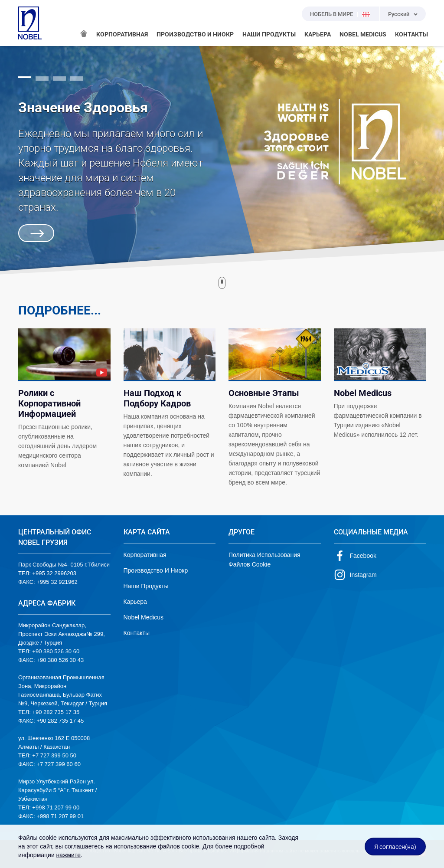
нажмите (69, 855)
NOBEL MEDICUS (363, 34)
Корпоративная (145, 555)
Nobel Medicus (144, 617)
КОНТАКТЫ (411, 34)
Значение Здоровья (83, 108)
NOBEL (30, 23)
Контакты (137, 633)
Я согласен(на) (395, 847)
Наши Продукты (146, 586)
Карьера (135, 602)
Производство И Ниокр (156, 570)
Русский (399, 14)
